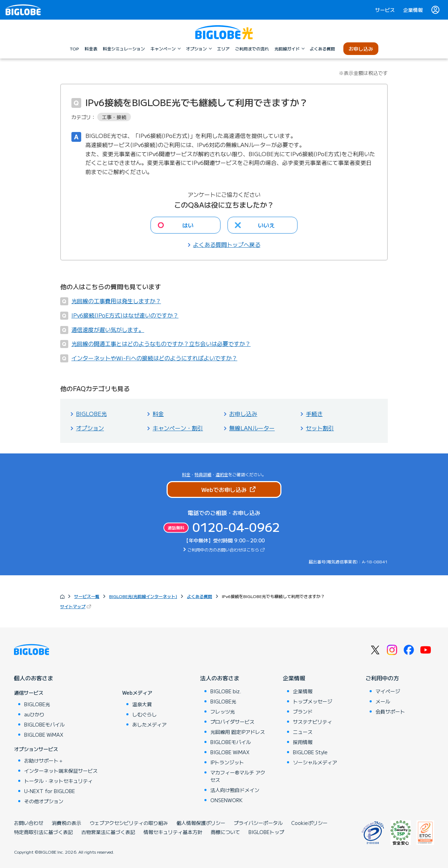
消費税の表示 (66, 823)
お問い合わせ (29, 823)
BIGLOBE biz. (226, 691)
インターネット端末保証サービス (61, 771)
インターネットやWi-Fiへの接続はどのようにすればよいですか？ (154, 358)
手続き (314, 414)
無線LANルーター (252, 428)
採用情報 (303, 742)
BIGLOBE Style (310, 752)
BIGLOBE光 (91, 414)
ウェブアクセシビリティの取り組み (129, 823)
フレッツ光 (223, 711)
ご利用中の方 (382, 678)
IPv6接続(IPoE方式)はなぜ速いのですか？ (125, 315)
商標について (225, 832)
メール (383, 701)
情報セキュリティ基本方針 (173, 832)
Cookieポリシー (309, 823)
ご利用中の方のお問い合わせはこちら (223, 550)
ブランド (303, 711)
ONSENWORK (226, 800)
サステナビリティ (313, 722)
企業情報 (413, 10)
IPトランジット (227, 762)
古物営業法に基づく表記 (108, 832)
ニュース (303, 732)
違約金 (222, 474)
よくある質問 (199, 596)
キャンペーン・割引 (178, 428)
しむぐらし (145, 714)
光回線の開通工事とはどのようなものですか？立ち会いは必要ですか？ (161, 343)
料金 (158, 414)
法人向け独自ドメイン (235, 790)
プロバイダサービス (232, 722)
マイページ (388, 691)
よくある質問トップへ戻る (227, 244)
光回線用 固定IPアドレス (238, 732)
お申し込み (243, 414)
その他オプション (44, 801)
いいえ (266, 225)
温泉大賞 (142, 704)
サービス (385, 10)
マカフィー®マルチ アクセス (238, 776)
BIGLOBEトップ (266, 832)
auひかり (34, 714)
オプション (90, 428)
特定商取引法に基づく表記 (43, 832)
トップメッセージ (313, 701)
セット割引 (320, 428)
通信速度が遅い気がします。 (108, 329)
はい (188, 225)
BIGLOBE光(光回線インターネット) (143, 596)
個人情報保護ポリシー (201, 823)
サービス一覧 (87, 596)
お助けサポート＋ (44, 761)
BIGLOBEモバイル (44, 724)
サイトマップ (73, 606)
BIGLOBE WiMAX (44, 735)
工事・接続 (114, 117)
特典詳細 (203, 474)
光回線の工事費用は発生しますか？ (116, 301)
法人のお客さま (220, 678)
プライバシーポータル (258, 823)
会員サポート (390, 711)
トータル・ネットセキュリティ (58, 781)
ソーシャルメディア (315, 762)
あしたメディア (149, 724)
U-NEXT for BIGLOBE (50, 791)
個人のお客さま (34, 678)
